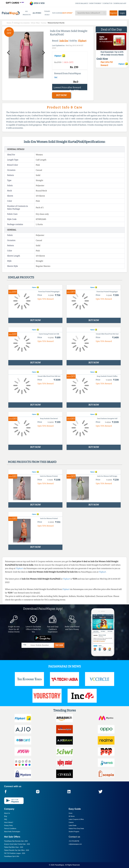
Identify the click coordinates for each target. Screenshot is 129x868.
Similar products (21, 277)
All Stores (72, 816)
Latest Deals (73, 825)
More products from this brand (32, 462)
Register (113, 13)
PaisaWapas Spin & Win (12, 856)
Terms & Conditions (10, 829)
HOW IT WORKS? (96, 3)
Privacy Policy (8, 825)
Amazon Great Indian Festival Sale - (17, 844)
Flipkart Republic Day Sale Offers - (17, 850)
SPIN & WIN (37, 3)
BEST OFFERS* (67, 13)
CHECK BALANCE (82, 3)
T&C (56, 78)
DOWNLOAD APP (120, 3)
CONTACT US (108, 3)
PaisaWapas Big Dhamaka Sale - (16, 841)
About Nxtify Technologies (12, 832)
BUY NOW (61, 95)
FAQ (6, 819)
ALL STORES (37, 13)
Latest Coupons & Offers (76, 819)
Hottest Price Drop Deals (76, 829)
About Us (7, 813)
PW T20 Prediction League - (15, 853)
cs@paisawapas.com (75, 844)
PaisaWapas (59, 865)
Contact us (74, 837)
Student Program (74, 832)
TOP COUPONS (57, 13)
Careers (71, 822)
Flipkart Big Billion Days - (14, 847)
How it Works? (9, 822)
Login (122, 13)
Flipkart (82, 41)
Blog (6, 816)
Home (71, 813)
